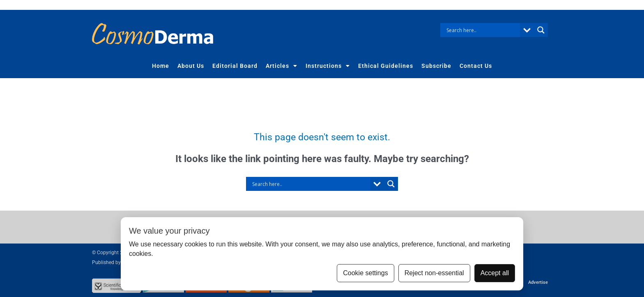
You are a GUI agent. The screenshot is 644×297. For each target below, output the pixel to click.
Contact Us (476, 66)
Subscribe (436, 66)
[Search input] (482, 30)
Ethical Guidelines (386, 66)
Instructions (328, 66)
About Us (191, 66)
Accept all (495, 273)
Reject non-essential (434, 273)
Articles (282, 66)
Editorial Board (235, 66)
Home (161, 66)
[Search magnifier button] (541, 30)
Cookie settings (365, 273)
